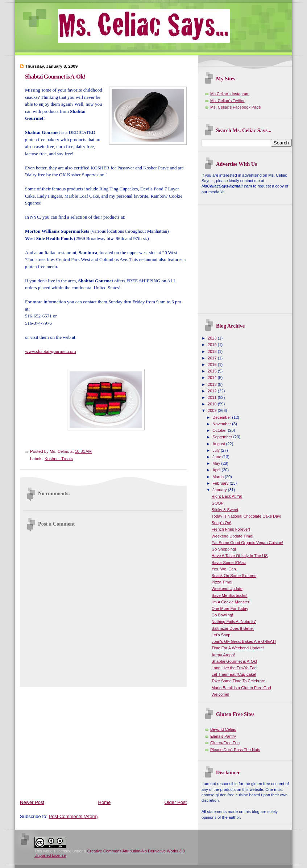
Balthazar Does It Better (233, 628)
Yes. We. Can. (224, 569)
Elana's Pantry (223, 736)
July (217, 450)
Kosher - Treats (59, 459)
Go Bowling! (223, 615)
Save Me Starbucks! (230, 595)
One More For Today (230, 608)
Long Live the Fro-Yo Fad (234, 668)
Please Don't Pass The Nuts (235, 750)
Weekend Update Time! (233, 536)
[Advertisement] (105, 742)
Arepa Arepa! (223, 655)
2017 (213, 358)
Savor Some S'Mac (229, 562)
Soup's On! (221, 523)
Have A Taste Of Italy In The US (240, 556)
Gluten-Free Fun (225, 743)
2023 (213, 338)
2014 (213, 378)
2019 (213, 345)
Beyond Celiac (223, 729)
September (223, 437)
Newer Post (32, 802)
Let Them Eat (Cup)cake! (234, 674)
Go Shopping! (224, 549)
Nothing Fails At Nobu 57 (234, 621)
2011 (213, 397)
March (219, 477)
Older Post (176, 802)
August (219, 444)
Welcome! (221, 694)
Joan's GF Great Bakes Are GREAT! (244, 641)
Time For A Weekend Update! (238, 648)
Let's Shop (221, 635)
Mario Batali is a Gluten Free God (241, 688)
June (217, 457)
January (220, 490)
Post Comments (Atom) (73, 816)
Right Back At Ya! (227, 496)
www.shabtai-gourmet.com (51, 351)
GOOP (218, 503)
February (221, 483)
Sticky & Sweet (225, 510)
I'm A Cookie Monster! (231, 602)
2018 (213, 351)
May (217, 463)
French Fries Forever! (231, 529)
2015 (213, 371)
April (217, 470)
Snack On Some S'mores (234, 576)
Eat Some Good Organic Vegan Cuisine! (248, 543)
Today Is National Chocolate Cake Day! (246, 516)
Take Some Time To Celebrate (238, 681)
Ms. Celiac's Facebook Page (236, 107)
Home (105, 802)
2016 (213, 365)
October (220, 430)
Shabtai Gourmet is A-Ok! (55, 77)
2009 (213, 410)
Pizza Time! (222, 582)
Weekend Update (227, 589)
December (222, 417)
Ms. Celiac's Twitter (227, 101)
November (222, 424)
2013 (213, 384)
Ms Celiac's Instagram (230, 94)
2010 (213, 404)
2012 (213, 391)
